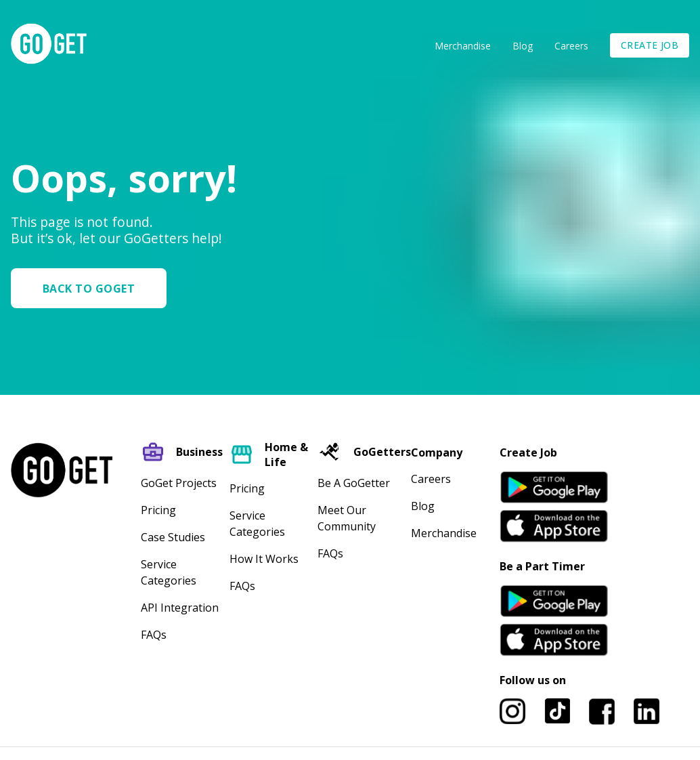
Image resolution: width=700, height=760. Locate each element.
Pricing (158, 510)
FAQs (154, 635)
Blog (523, 46)
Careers (571, 46)
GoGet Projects (179, 483)
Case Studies (173, 537)
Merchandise (463, 46)
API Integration (180, 608)
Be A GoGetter (354, 483)
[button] (94, 288)
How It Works (264, 559)
